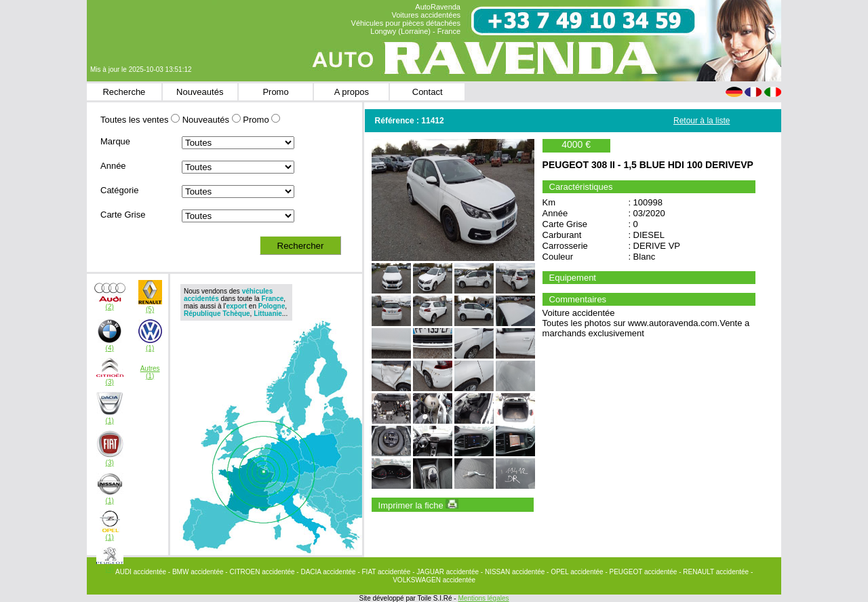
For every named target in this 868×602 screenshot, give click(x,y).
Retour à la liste (702, 121)
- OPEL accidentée (576, 572)
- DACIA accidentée (327, 572)
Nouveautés (200, 92)
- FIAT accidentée (385, 572)
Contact (428, 92)
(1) (150, 348)
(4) (110, 348)
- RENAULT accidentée (715, 572)
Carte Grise (123, 215)
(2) (110, 307)
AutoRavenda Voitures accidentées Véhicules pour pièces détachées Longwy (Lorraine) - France (406, 19)
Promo (275, 92)
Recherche (124, 92)
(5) (150, 309)
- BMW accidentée (197, 572)
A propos (352, 92)
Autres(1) (150, 372)
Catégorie (119, 190)
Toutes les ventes (134, 120)
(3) (110, 382)
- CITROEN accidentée (261, 572)
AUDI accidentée (142, 572)
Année (113, 166)
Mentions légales (483, 598)
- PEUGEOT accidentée (642, 572)
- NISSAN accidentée (514, 572)
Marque (115, 141)
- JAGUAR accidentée (447, 572)
